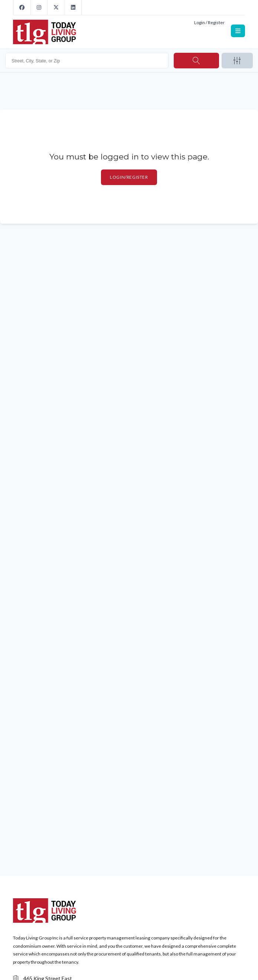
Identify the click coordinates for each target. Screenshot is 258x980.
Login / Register (209, 22)
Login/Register (129, 177)
